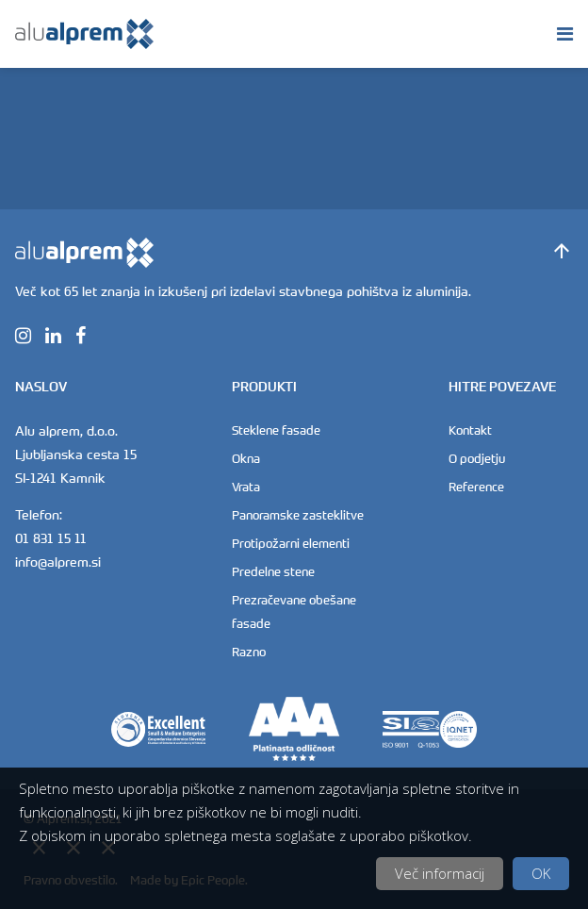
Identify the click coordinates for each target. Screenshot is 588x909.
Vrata (246, 487)
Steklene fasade (276, 430)
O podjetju (477, 458)
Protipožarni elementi (291, 543)
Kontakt (470, 430)
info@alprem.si (58, 562)
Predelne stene (273, 571)
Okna (246, 458)
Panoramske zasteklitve (298, 515)
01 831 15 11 (51, 538)
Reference (476, 487)
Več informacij (440, 873)
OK (541, 873)
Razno (249, 652)
